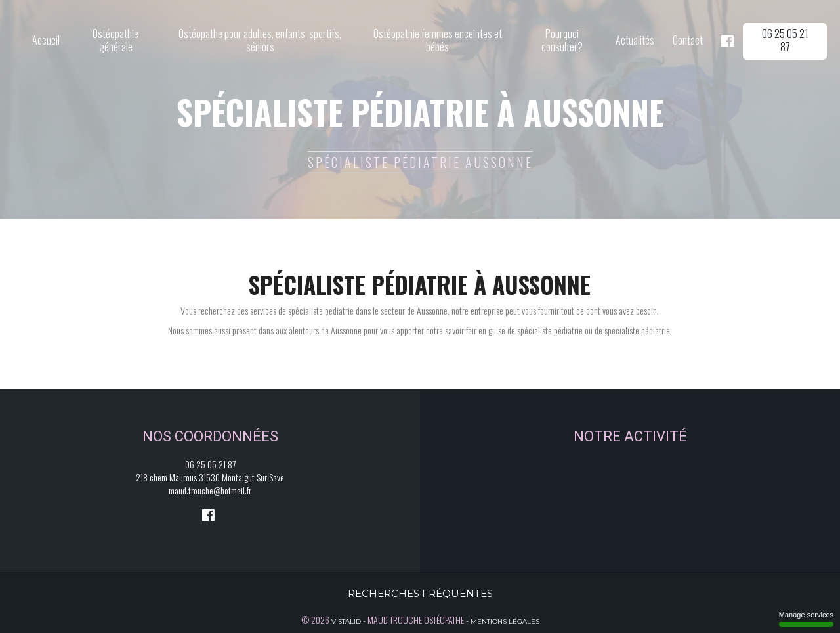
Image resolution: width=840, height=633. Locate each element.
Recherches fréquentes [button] (420, 593)
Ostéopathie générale (115, 40)
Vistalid (346, 622)
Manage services (806, 619)
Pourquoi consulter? (562, 40)
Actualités (635, 40)
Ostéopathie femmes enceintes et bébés (438, 40)
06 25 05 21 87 (785, 40)
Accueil (46, 40)
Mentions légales (505, 622)
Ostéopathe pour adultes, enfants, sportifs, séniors (260, 40)
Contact (688, 40)
